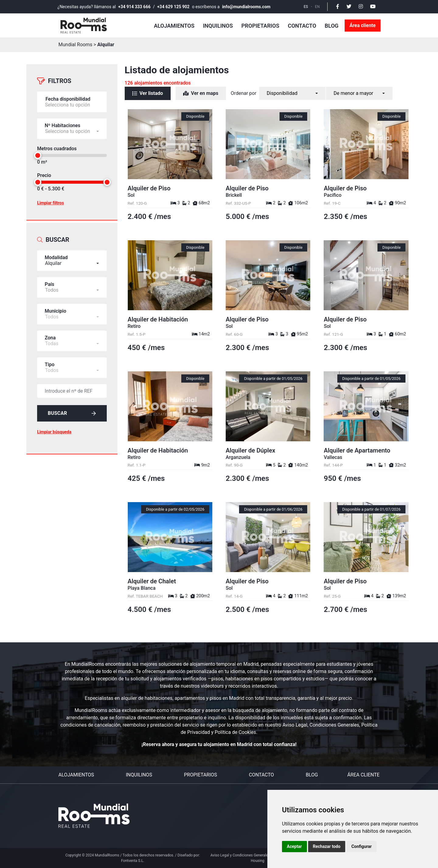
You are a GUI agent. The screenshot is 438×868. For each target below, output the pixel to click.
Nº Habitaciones (63, 125)
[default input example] (72, 391)
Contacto (302, 26)
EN (317, 7)
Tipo (50, 365)
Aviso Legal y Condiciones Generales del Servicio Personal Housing (258, 858)
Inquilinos (218, 26)
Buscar (72, 413)
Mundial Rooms (75, 45)
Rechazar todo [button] (327, 846)
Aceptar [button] (294, 846)
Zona (50, 338)
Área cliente (363, 25)
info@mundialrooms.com (246, 7)
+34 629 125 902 (173, 7)
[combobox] (72, 261)
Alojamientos (174, 26)
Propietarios (260, 26)
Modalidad (56, 257)
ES (306, 7)
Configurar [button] (362, 846)
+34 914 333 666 (134, 7)
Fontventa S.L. (133, 861)
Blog (332, 26)
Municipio (56, 311)
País (49, 284)
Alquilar (106, 45)
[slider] (38, 155)
